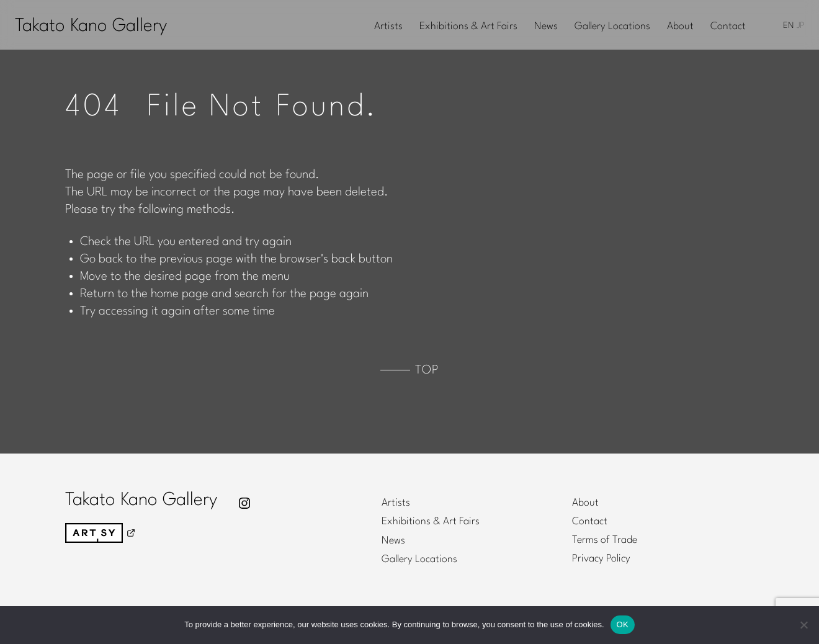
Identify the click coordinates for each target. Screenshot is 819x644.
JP (800, 26)
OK (623, 624)
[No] (803, 625)
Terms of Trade (605, 540)
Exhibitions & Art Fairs (468, 27)
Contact (728, 27)
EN (788, 26)
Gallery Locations (612, 27)
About (680, 27)
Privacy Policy (601, 559)
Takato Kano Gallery (91, 26)
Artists (388, 27)
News (546, 27)
